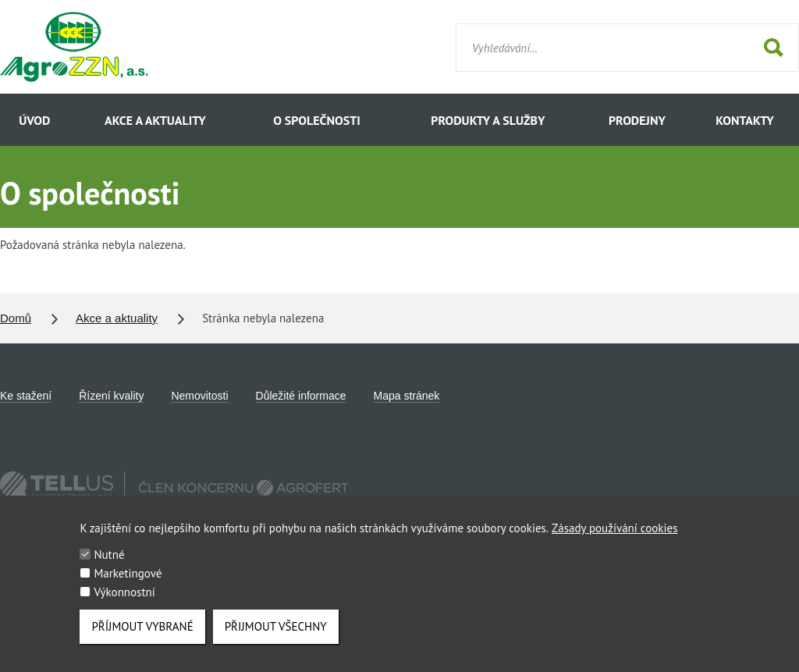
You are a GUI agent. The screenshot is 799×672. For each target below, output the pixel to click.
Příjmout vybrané (142, 637)
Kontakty (744, 120)
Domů (16, 318)
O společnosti (317, 120)
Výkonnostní (124, 603)
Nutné (109, 565)
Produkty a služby (488, 120)
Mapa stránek (406, 396)
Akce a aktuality (155, 120)
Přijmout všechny (276, 637)
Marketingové (128, 584)
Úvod (34, 120)
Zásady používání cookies (614, 539)
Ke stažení (26, 396)
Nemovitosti (199, 396)
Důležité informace (301, 396)
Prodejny (637, 120)
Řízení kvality (111, 396)
